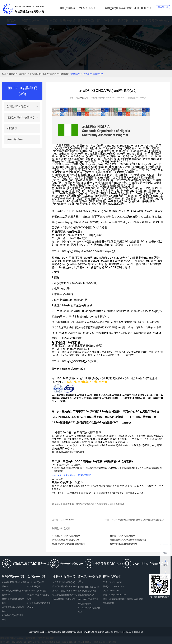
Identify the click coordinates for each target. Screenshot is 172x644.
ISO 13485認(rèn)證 (87, 591)
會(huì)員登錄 (160, 8)
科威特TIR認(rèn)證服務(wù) (123, 536)
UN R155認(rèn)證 (36, 582)
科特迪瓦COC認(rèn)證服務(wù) (66, 536)
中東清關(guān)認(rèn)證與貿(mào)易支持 (49, 74)
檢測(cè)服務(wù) (67, 25)
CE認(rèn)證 (140, 632)
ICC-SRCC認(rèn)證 (37, 591)
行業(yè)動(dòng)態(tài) (20, 117)
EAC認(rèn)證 (34, 586)
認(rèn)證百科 (15, 139)
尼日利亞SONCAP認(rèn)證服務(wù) (87, 74)
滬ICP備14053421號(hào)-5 (121, 632)
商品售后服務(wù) (86, 595)
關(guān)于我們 (142, 21)
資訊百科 (123, 21)
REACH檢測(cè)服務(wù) (64, 599)
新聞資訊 (12, 128)
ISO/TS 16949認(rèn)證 (88, 587)
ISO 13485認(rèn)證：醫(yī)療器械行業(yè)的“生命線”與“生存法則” (134, 520)
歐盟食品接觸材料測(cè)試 (65, 595)
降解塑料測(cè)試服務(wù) (64, 586)
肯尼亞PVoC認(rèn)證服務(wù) (124, 544)
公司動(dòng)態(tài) (18, 106)
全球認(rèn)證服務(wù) (49, 25)
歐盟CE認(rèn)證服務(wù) (30, 25)
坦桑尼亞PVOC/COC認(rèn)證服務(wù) (128, 540)
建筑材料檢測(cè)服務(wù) (64, 591)
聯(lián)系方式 (161, 21)
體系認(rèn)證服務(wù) (86, 25)
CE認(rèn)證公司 (82, 98)
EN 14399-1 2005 (69, 520)
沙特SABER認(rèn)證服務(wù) (66, 540)
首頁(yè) (12, 21)
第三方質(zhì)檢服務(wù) (64, 582)
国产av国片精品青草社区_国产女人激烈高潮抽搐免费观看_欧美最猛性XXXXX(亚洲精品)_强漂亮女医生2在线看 (58, 642)
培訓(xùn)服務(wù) (105, 25)
